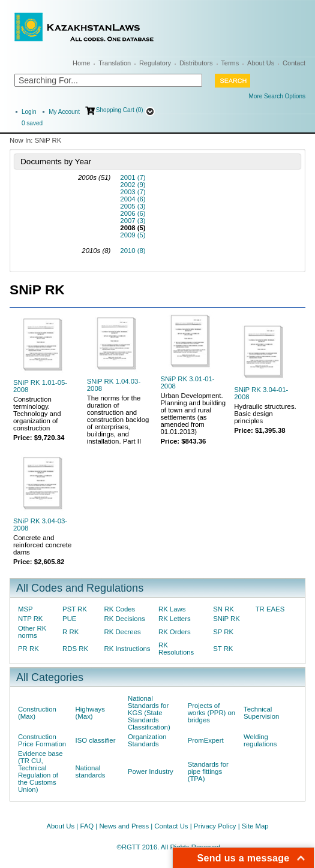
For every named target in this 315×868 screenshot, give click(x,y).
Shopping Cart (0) (120, 110)
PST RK (75, 609)
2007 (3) (133, 221)
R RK (70, 632)
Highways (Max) (90, 713)
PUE (69, 619)
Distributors (196, 63)
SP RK (223, 632)
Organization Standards (147, 740)
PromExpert (206, 740)
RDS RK (75, 649)
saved (32, 123)
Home (81, 63)
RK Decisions (124, 619)
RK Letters (175, 619)
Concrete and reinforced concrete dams (42, 545)
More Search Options (277, 96)
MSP (25, 609)
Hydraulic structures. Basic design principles (265, 414)
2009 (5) (133, 235)
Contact (294, 63)
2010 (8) (133, 251)
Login (29, 112)
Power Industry (151, 771)
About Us (261, 63)
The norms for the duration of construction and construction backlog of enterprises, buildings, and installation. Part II (118, 420)
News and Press (124, 826)
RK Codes (119, 609)
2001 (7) (133, 177)
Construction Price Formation (42, 740)
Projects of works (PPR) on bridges (212, 713)
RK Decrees (122, 632)
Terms (230, 63)
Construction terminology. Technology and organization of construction (37, 414)
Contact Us (171, 826)
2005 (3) (133, 206)
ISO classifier (96, 740)
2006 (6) (133, 213)
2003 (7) (133, 192)
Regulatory (155, 63)
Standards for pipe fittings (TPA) (208, 771)
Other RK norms (32, 632)
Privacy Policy (215, 826)
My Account (64, 112)
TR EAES (270, 609)
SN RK (223, 609)
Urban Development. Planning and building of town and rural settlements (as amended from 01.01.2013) (193, 414)
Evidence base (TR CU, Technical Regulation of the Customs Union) (40, 771)
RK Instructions (127, 649)
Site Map (255, 826)
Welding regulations (260, 740)
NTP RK (30, 619)
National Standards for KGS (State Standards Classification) (149, 713)
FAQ (87, 826)
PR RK (28, 649)
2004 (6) (133, 199)
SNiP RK (226, 619)
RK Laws (172, 609)
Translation (115, 63)
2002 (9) (133, 185)
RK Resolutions (176, 649)
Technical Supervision (261, 713)
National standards (91, 771)
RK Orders (175, 632)
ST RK (223, 649)
